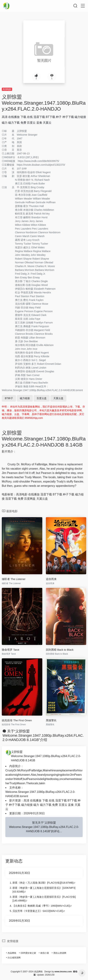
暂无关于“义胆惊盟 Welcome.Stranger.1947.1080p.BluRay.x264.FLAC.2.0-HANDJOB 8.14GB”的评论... (44, 827)
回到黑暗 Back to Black (60, 650)
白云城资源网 (14, 958)
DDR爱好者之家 (28, 953)
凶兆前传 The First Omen (17, 720)
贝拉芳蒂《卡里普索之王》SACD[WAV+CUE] (38, 911)
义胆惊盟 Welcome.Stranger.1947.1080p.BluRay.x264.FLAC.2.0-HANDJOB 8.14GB (46, 756)
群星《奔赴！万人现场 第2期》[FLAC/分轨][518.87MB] (43, 883)
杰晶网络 (12, 953)
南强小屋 (45, 953)
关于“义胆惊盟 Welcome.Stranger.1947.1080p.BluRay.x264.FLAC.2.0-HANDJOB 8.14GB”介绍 (43, 735)
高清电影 (7, 89)
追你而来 (51, 579)
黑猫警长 (51, 720)
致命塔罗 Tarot (11, 650)
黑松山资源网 (60, 953)
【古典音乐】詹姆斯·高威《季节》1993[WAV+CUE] (41, 906)
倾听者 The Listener (14, 579)
